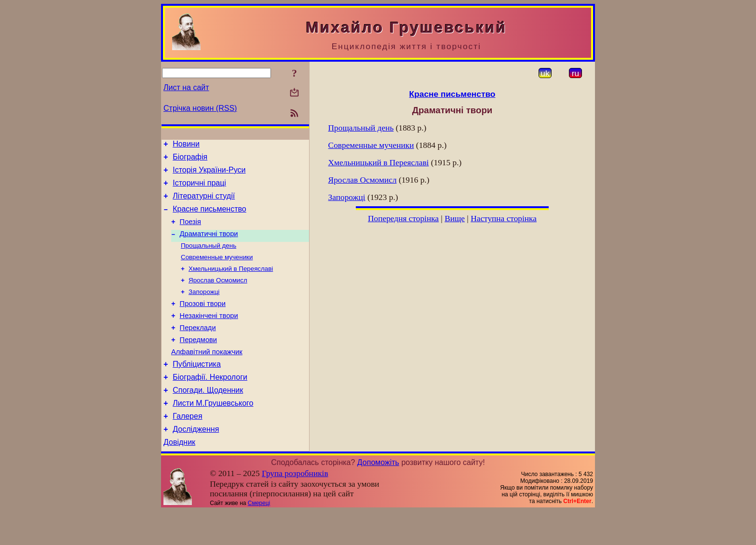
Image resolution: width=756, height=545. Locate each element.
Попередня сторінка (403, 219)
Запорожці (204, 308)
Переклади (198, 348)
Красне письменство (209, 218)
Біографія (190, 160)
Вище (455, 219)
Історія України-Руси (209, 174)
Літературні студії (204, 203)
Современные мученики (217, 271)
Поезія (190, 232)
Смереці (259, 537)
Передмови (198, 362)
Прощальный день (209, 258)
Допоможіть (378, 496)
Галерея (187, 447)
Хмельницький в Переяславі (231, 283)
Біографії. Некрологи (210, 404)
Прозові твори (203, 321)
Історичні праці (199, 189)
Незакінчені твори (209, 335)
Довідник (179, 476)
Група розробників (295, 507)
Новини (186, 145)
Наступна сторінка (504, 219)
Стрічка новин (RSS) (200, 108)
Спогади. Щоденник (208, 418)
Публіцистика (197, 389)
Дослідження (196, 461)
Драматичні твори (209, 245)
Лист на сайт (186, 87)
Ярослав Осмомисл (218, 296)
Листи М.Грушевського (213, 432)
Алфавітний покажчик (207, 375)
